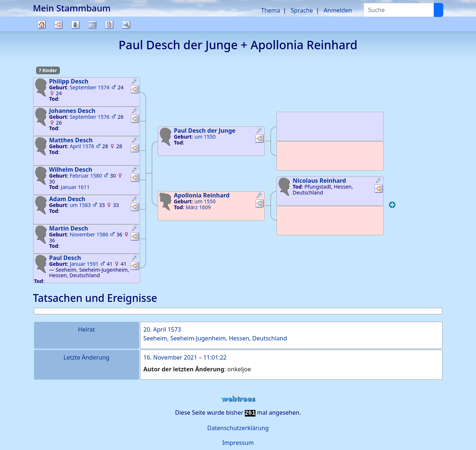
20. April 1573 (162, 329)
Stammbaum (42, 31)
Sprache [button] (302, 10)
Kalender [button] (92, 25)
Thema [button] (271, 10)
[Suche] (439, 10)
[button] (135, 82)
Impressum (238, 443)
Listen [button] (75, 25)
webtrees (238, 399)
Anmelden (338, 10)
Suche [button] (126, 25)
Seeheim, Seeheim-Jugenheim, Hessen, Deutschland (215, 338)
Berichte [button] (109, 25)
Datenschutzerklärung (238, 428)
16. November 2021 (170, 357)
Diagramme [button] (58, 25)
